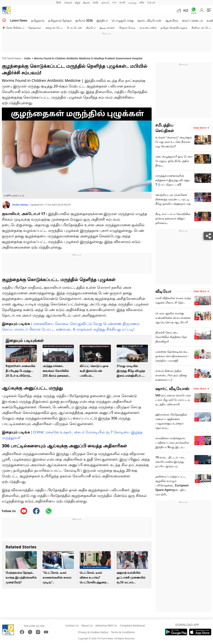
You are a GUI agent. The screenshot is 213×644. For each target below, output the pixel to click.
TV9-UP (151, 3)
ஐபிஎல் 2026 (84, 20)
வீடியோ (91, 28)
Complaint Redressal (132, 625)
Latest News (19, 20)
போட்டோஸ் (74, 28)
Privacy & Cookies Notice (93, 632)
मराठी (95, 3)
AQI (186, 10)
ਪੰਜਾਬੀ (122, 3)
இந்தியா (102, 20)
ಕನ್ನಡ (77, 3)
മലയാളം (132, 3)
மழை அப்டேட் (54, 28)
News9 (68, 3)
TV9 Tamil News (12, 58)
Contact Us (72, 625)
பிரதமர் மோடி (127, 28)
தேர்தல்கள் (35, 28)
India (27, 58)
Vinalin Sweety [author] (20, 205)
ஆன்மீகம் (172, 20)
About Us (87, 625)
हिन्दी (59, 3)
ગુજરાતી (105, 3)
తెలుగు (86, 3)
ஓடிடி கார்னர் (107, 28)
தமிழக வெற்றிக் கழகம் (174, 28)
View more (201, 128)
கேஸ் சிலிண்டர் (15, 28)
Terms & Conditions (123, 632)
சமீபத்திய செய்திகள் (165, 128)
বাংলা (114, 3)
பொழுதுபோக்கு (123, 20)
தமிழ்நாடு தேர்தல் (60, 20)
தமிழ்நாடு (38, 20)
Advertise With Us (106, 625)
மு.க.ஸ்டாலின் (148, 28)
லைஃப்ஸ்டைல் (192, 20)
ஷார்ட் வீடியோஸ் (149, 20)
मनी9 (142, 3)
